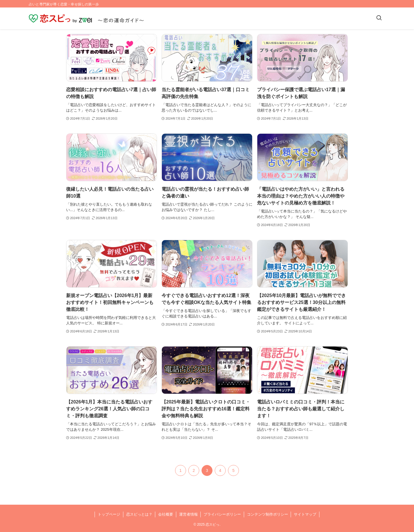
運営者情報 (188, 514)
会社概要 (166, 514)
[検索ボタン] (379, 18)
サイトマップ (305, 514)
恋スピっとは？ (139, 514)
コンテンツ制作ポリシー (268, 514)
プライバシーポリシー (222, 514)
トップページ (109, 514)
